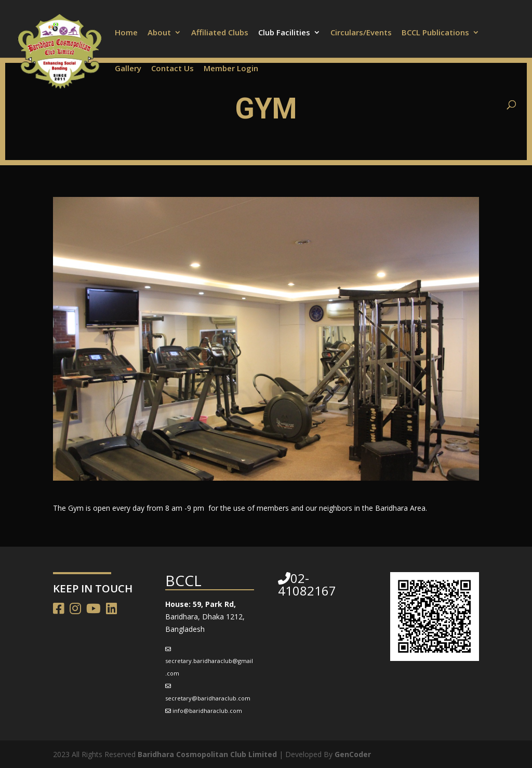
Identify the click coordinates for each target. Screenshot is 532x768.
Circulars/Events (361, 33)
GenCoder (353, 754)
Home (126, 33)
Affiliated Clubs (220, 33)
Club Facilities (284, 33)
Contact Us (172, 69)
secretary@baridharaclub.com (208, 698)
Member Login (231, 69)
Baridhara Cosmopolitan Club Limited (207, 754)
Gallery (128, 69)
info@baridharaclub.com (207, 711)
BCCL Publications (435, 33)
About (159, 33)
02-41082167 (307, 584)
